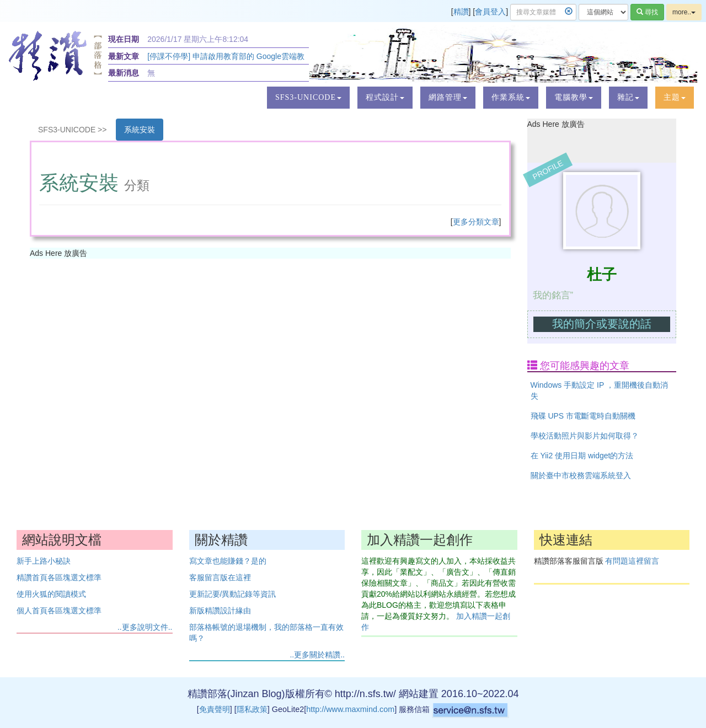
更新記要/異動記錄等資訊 (233, 594)
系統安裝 (140, 130)
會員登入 (490, 12)
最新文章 (124, 56)
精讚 (461, 12)
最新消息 (124, 73)
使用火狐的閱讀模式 (51, 594)
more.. (684, 12)
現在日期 (124, 39)
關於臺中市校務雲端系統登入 (581, 475)
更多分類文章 (476, 222)
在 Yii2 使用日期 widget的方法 (582, 456)
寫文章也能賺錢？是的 (228, 561)
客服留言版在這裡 (220, 577)
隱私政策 (252, 709)
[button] (308, 98)
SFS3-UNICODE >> (72, 130)
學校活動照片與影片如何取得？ (585, 436)
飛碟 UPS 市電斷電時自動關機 (583, 416)
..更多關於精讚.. (317, 655)
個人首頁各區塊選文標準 (59, 611)
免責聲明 (215, 709)
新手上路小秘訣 (44, 561)
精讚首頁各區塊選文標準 (59, 577)
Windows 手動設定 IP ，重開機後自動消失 (599, 390)
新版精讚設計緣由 (220, 611)
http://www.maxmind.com (350, 709)
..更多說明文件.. (145, 627)
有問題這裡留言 (632, 561)
